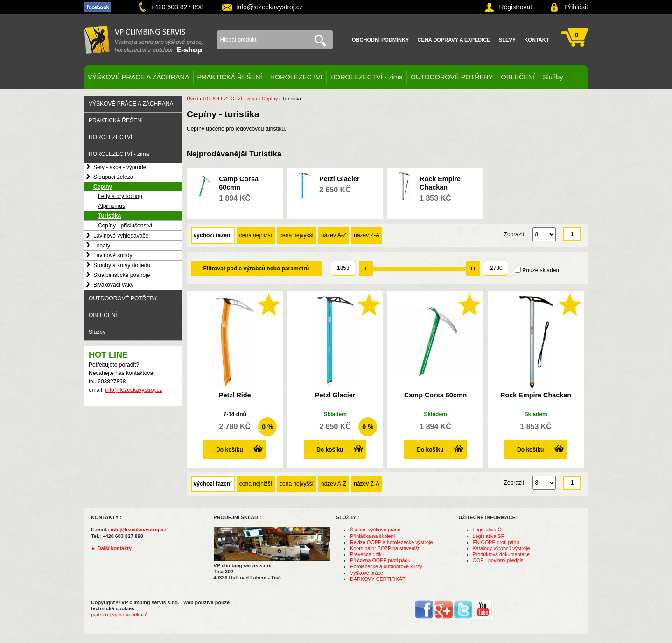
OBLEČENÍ (518, 77)
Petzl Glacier (339, 179)
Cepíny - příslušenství (125, 226)
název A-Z (334, 235)
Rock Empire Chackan (536, 395)
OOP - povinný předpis (498, 560)
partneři (100, 615)
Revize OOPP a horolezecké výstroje (391, 542)
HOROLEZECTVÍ (296, 77)
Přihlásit (576, 7)
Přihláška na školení (373, 536)
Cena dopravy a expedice (454, 40)
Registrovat (515, 7)
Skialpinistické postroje (122, 275)
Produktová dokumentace (501, 554)
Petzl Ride (235, 395)
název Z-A (367, 235)
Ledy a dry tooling (120, 196)
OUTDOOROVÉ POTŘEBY (452, 77)
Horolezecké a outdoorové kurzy (386, 566)
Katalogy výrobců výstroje (501, 548)
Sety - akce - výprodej (120, 167)
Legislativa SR (489, 536)
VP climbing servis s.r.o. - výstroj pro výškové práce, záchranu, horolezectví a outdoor (143, 40)
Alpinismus (112, 206)
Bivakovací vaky (113, 285)
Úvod (192, 99)
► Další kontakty (111, 548)
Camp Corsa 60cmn (435, 395)
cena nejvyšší (297, 235)
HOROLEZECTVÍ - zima (367, 77)
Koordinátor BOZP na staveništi (385, 548)
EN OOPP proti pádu (496, 542)
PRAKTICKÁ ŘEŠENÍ (230, 77)
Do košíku (229, 450)
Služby (553, 77)
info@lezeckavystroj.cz (269, 7)
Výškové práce (367, 573)
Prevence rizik (366, 554)
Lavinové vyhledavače (121, 236)
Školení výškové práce (375, 530)
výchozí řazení (213, 235)
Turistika (109, 216)
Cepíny (103, 187)
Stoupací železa (113, 177)
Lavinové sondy (113, 255)
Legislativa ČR (489, 530)
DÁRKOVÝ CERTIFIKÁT (378, 579)
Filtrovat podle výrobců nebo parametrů (256, 269)
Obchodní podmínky (380, 40)
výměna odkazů (130, 615)
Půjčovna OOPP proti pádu (380, 560)
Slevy (507, 40)
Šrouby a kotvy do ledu (122, 265)
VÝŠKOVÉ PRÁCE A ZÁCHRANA (139, 77)
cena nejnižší (256, 235)
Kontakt (536, 40)
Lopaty (102, 246)
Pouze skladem (541, 270)
